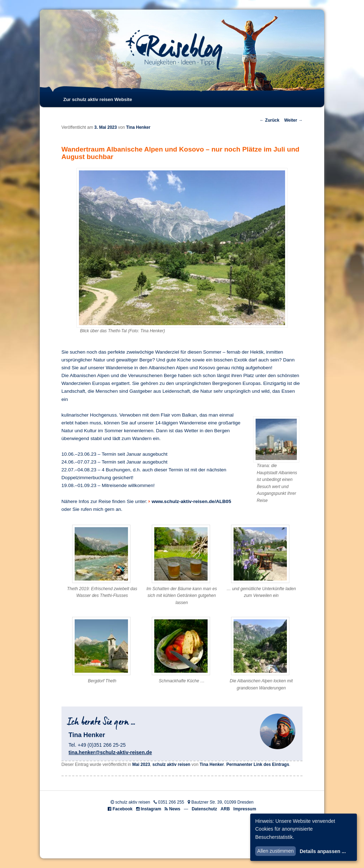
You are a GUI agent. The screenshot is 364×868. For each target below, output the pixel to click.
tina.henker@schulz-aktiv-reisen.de (110, 752)
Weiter (293, 120)
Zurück (269, 120)
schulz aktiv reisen (172, 764)
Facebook (123, 809)
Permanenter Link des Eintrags (258, 764)
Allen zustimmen (276, 851)
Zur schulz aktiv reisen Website (98, 99)
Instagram (151, 809)
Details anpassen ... (323, 851)
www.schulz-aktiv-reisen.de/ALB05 (191, 501)
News (175, 809)
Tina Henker (138, 127)
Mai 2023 (141, 764)
